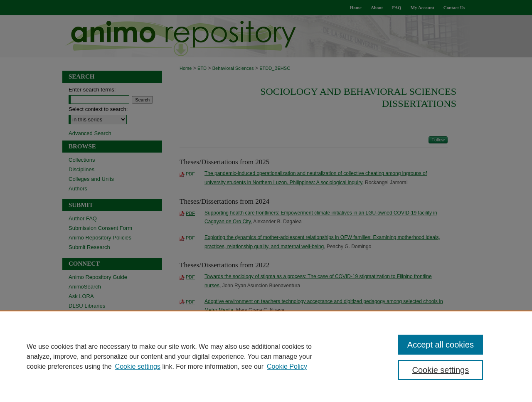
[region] (266, 356)
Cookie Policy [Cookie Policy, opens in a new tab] (287, 366)
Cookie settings (138, 366)
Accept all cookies (441, 345)
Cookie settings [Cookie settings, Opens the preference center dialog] (441, 370)
